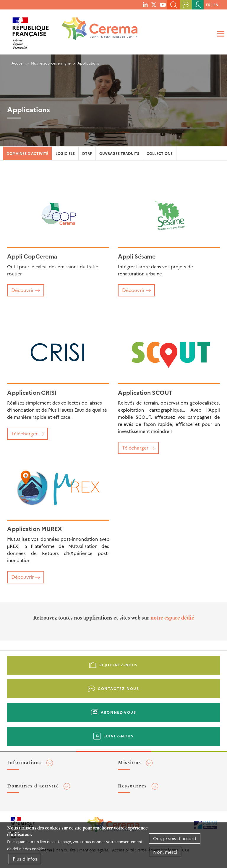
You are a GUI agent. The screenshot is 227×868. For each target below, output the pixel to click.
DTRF (87, 153)
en (216, 5)
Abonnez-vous (118, 712)
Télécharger (24, 433)
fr (208, 5)
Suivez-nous (119, 736)
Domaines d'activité (27, 153)
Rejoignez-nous (119, 665)
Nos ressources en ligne (51, 63)
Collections (160, 153)
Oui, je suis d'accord (175, 838)
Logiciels (65, 153)
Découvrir (22, 290)
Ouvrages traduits (119, 153)
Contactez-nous (118, 688)
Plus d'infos (25, 859)
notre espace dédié (172, 618)
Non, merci (165, 852)
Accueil (18, 63)
